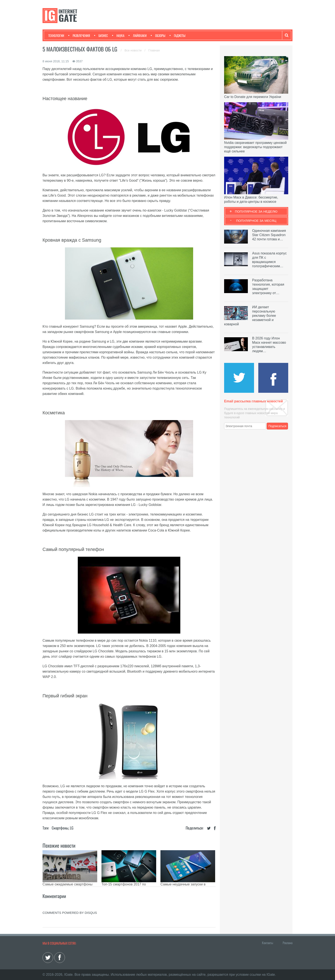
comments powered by (70, 913)
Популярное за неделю (256, 211)
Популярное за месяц (256, 221)
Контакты (267, 943)
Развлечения (79, 35)
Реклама (288, 943)
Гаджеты (178, 35)
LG (72, 828)
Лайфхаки (138, 35)
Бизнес (101, 35)
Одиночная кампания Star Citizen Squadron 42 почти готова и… (269, 235)
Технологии (56, 35)
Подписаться (278, 426)
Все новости (134, 50)
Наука (118, 35)
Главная (154, 50)
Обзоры (158, 35)
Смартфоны (60, 828)
